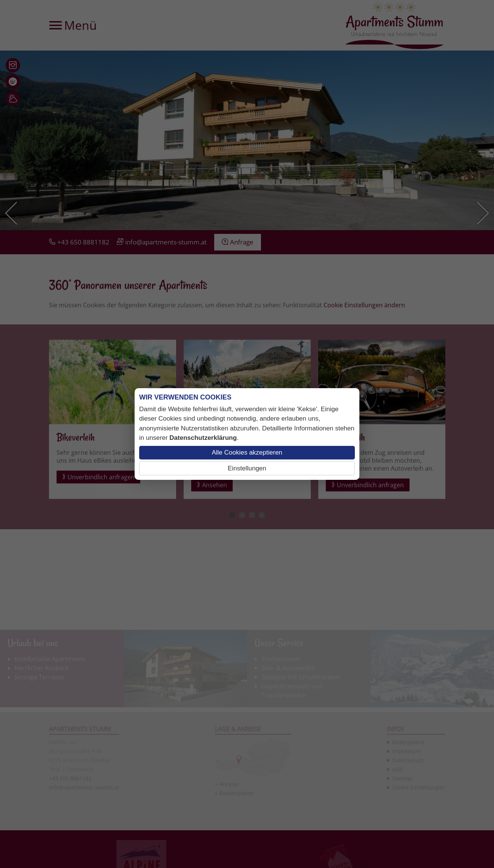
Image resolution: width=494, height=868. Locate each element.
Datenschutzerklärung (203, 438)
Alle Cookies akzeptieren (247, 452)
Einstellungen (247, 468)
